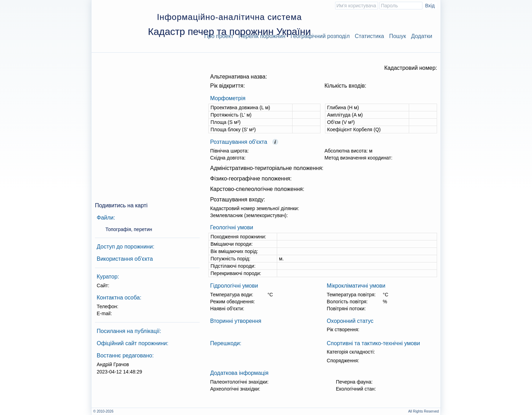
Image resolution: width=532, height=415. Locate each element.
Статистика (369, 36)
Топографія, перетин (129, 229)
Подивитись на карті (121, 205)
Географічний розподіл (320, 36)
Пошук (398, 36)
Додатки (422, 36)
